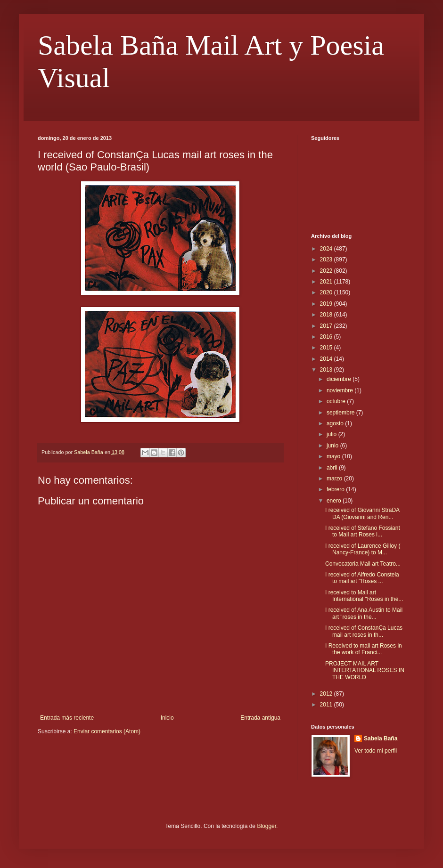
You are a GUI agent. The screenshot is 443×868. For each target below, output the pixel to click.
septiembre (341, 413)
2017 (327, 326)
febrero (336, 489)
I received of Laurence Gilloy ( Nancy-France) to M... (363, 549)
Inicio (167, 718)
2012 (327, 694)
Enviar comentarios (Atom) (107, 731)
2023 (327, 260)
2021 (327, 282)
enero (335, 501)
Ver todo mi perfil (376, 751)
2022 (327, 271)
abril (333, 468)
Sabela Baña (381, 738)
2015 (327, 348)
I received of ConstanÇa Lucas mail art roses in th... (364, 631)
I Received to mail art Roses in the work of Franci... (364, 649)
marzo (335, 479)
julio (332, 434)
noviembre (340, 390)
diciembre (340, 379)
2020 (327, 292)
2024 (327, 249)
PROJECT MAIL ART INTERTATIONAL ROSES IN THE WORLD (365, 670)
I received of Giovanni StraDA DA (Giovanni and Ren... (362, 513)
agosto (336, 423)
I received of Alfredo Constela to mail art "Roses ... (362, 578)
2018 (327, 315)
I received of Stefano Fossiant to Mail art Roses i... (363, 531)
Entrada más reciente (67, 718)
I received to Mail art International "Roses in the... (364, 596)
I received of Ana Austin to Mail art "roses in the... (364, 613)
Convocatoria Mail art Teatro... (363, 564)
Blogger (267, 826)
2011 (327, 705)
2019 (327, 304)
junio (333, 446)
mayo (334, 456)
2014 (327, 359)
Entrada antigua (260, 718)
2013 (327, 370)
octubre (337, 401)
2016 (327, 337)
